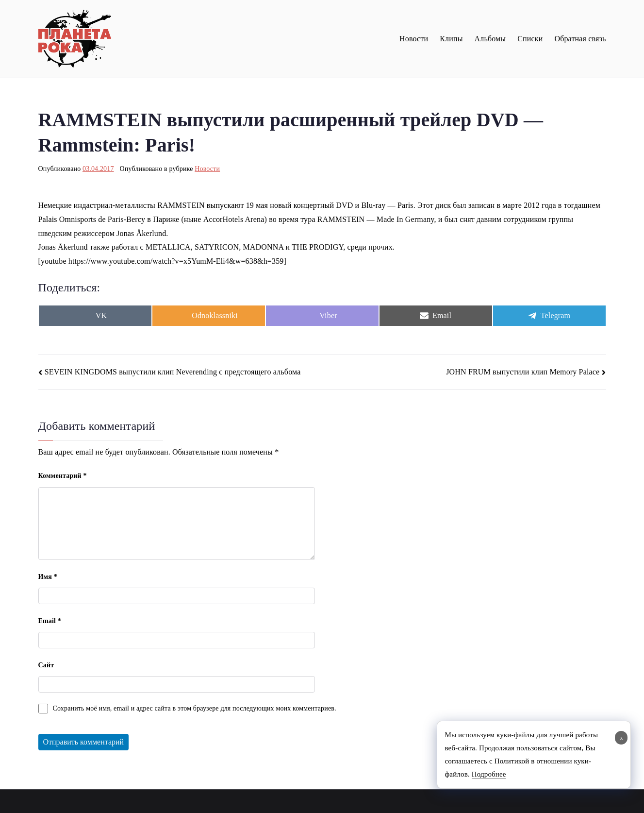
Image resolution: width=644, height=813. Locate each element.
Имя (48, 577)
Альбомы (490, 39)
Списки (530, 39)
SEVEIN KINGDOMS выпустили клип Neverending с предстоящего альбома (173, 372)
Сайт (46, 665)
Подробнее (489, 774)
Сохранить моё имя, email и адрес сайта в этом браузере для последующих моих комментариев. (195, 708)
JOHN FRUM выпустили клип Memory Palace (523, 372)
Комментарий (63, 476)
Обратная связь (580, 39)
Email (50, 621)
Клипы (451, 39)
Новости (414, 39)
